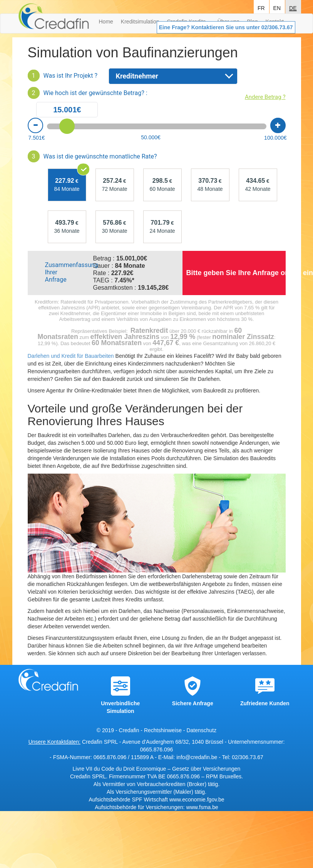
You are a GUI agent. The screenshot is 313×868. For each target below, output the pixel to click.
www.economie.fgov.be (197, 800)
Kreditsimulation (140, 22)
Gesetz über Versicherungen (206, 769)
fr (261, 7)
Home (106, 22)
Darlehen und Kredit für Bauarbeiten (71, 356)
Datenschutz (201, 730)
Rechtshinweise (163, 730)
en (277, 7)
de (293, 7)
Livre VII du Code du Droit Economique (120, 769)
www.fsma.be (202, 807)
